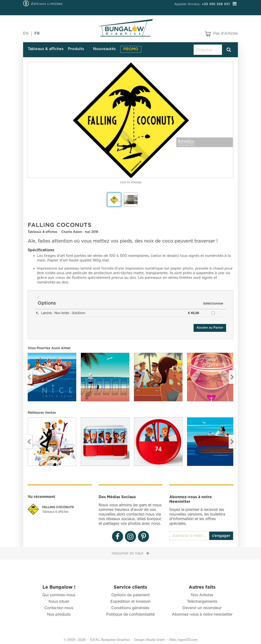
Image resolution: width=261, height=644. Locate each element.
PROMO (131, 49)
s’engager (221, 536)
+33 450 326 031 (216, 4)
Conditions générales (130, 608)
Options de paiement (130, 595)
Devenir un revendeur (202, 608)
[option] (130, 120)
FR (37, 33)
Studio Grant (155, 640)
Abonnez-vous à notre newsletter (202, 614)
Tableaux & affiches (46, 49)
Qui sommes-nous (59, 595)
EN (26, 33)
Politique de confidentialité (130, 614)
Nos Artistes (202, 595)
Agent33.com (188, 640)
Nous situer (59, 602)
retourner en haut (127, 553)
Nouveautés (104, 49)
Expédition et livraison (130, 602)
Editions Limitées (47, 4)
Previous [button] (29, 377)
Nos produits (59, 614)
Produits (76, 49)
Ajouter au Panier (210, 328)
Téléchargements (202, 602)
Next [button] (232, 377)
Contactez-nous (59, 608)
